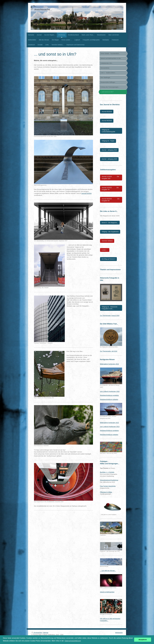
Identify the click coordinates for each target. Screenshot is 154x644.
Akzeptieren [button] (143, 640)
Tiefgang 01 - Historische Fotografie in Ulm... (110, 308)
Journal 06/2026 (107, 121)
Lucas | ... (105, 250)
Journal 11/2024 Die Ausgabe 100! (110, 177)
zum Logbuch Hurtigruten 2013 (110, 427)
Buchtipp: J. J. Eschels (107, 472)
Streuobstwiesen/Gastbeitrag (109, 480)
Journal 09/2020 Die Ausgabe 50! (111, 200)
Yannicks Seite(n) (107, 241)
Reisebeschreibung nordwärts (109, 395)
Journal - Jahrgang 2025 (109, 159)
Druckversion (37, 633)
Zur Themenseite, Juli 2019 (109, 351)
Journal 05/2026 (107, 112)
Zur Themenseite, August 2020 (110, 316)
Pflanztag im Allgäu (106, 492)
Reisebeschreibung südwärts (109, 399)
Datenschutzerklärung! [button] (73, 641)
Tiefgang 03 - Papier (108, 141)
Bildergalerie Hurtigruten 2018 (109, 364)
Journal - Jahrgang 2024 (109, 150)
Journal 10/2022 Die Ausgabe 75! (110, 189)
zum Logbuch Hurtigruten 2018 (110, 391)
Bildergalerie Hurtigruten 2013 (109, 423)
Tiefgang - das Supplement (110, 232)
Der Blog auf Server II (108, 259)
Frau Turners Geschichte (108, 486)
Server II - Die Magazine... (110, 223)
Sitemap (46, 633)
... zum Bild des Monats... (108, 571)
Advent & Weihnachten (107, 592)
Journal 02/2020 (86, 193)
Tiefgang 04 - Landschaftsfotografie (108, 131)
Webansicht (119, 633)
